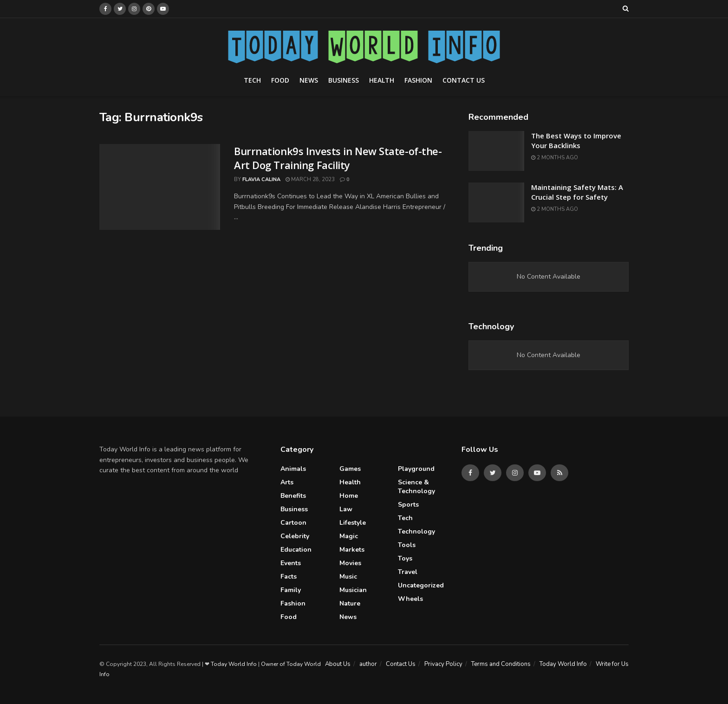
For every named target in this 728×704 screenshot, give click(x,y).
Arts (287, 482)
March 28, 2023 (310, 179)
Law (346, 509)
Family (291, 590)
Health (382, 80)
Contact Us (464, 80)
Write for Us (612, 664)
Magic (349, 536)
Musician (353, 590)
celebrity (295, 536)
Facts (289, 577)
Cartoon (293, 523)
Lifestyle (353, 523)
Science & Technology (416, 487)
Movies (350, 563)
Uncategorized (421, 585)
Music (348, 577)
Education (296, 550)
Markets (352, 550)
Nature (350, 603)
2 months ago (555, 158)
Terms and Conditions (501, 664)
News (309, 80)
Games (350, 469)
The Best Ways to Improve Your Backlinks (576, 140)
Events (291, 563)
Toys (405, 558)
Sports (408, 505)
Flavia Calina (261, 179)
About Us (338, 664)
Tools (407, 545)
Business (344, 80)
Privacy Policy (443, 664)
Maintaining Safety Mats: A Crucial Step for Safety (577, 192)
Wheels (410, 599)
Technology (416, 531)
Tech (252, 80)
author (368, 664)
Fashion (418, 80)
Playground (416, 469)
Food (280, 80)
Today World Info (563, 664)
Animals (293, 469)
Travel (408, 572)
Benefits (293, 496)
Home (349, 496)
